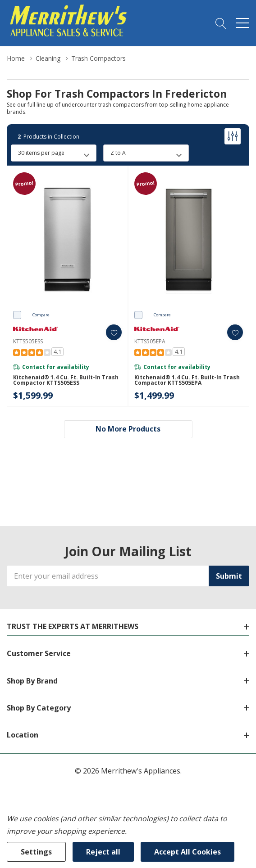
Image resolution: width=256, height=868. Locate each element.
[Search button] (221, 23)
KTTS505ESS (28, 341)
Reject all (103, 852)
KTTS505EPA (150, 341)
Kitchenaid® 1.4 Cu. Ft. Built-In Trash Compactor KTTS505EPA (187, 380)
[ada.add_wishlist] (114, 332)
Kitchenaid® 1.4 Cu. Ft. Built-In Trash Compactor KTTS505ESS (66, 380)
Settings (36, 852)
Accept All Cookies (187, 852)
